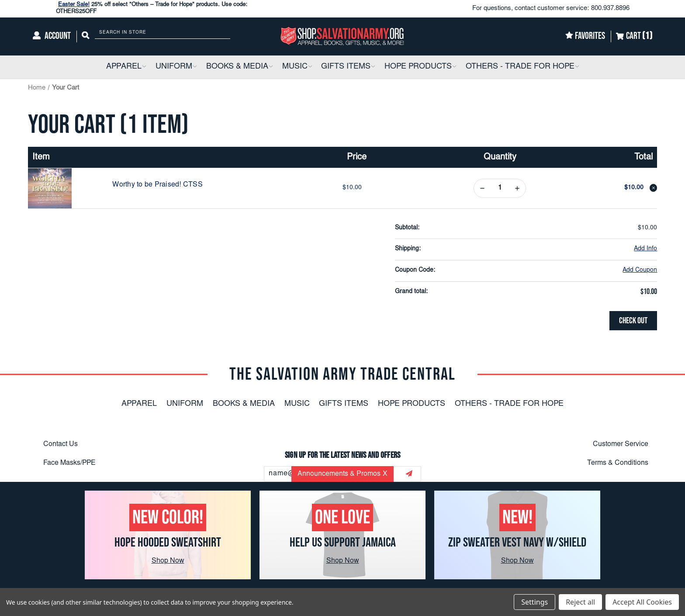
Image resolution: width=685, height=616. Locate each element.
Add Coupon (640, 270)
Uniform (185, 404)
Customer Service (621, 444)
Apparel (139, 404)
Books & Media (244, 404)
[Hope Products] (420, 67)
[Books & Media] (239, 67)
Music (297, 404)
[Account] (52, 36)
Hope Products (412, 404)
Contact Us (61, 444)
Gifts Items (344, 404)
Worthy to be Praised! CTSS (157, 185)
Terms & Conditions (618, 463)
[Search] (86, 36)
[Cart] (634, 36)
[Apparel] (126, 67)
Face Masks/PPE (69, 463)
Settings (535, 602)
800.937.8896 (610, 9)
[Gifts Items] (348, 67)
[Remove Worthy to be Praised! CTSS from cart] (654, 188)
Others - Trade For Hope (509, 404)
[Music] (297, 67)
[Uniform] (176, 67)
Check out (633, 321)
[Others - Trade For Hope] (522, 67)
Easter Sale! (74, 5)
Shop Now (168, 561)
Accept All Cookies (642, 602)
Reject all (580, 602)
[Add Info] (645, 249)
